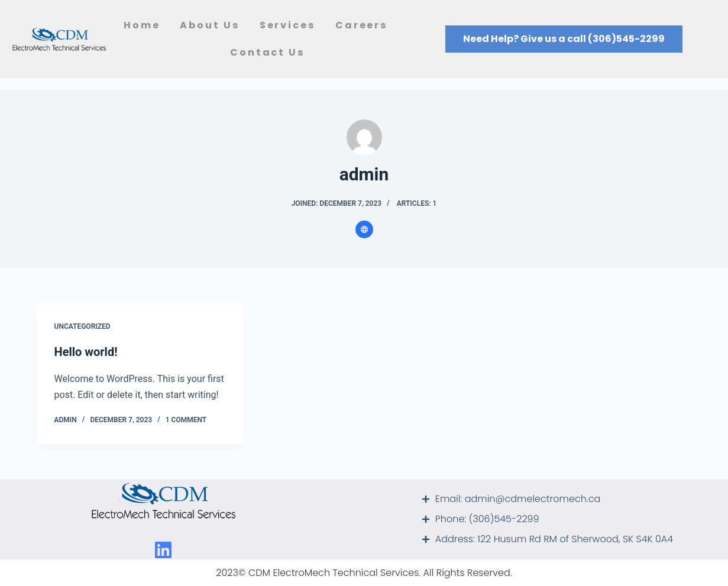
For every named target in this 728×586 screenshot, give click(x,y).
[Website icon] (364, 229)
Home (142, 25)
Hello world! (86, 352)
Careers (364, 25)
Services (287, 25)
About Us (209, 25)
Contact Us (267, 52)
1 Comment (186, 420)
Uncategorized (82, 326)
